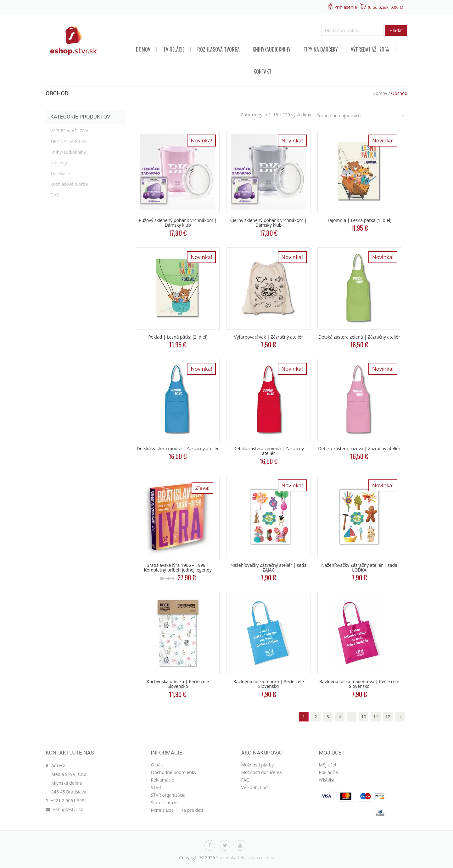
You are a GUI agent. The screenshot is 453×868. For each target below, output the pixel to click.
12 (388, 717)
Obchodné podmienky (174, 772)
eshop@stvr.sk (68, 809)
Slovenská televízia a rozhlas (245, 857)
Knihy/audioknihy (272, 49)
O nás (157, 765)
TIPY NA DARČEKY (321, 49)
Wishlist (327, 780)
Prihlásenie (345, 7)
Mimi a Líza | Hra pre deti (177, 810)
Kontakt (263, 71)
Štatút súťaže (164, 802)
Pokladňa (328, 772)
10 (364, 717)
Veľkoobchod (255, 787)
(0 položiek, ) (386, 7)
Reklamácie (163, 780)
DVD (55, 195)
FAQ (246, 780)
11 (376, 717)
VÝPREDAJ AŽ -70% (370, 49)
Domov (143, 49)
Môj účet (328, 765)
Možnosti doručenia (262, 772)
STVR (156, 787)
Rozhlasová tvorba (218, 49)
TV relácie (174, 49)
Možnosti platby (258, 765)
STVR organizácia (168, 795)
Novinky (59, 163)
